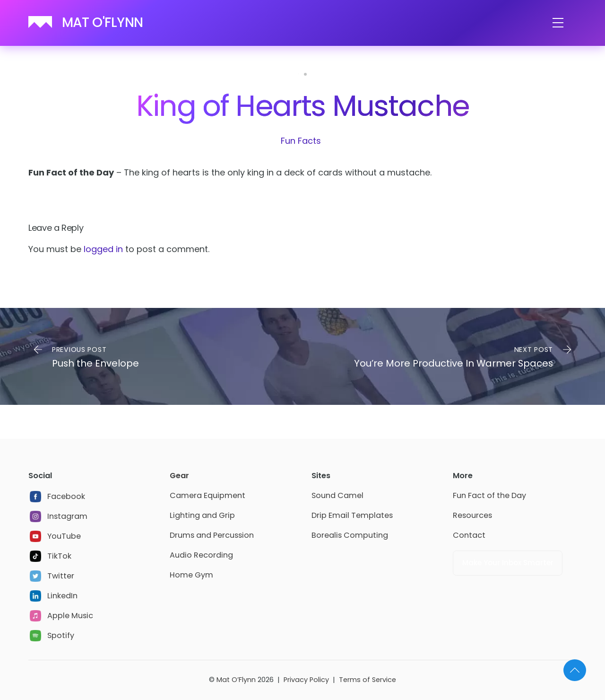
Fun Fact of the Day (489, 495)
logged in (103, 249)
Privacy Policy (306, 680)
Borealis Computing (350, 535)
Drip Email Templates (352, 515)
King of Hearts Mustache (302, 106)
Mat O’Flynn (236, 680)
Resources (472, 515)
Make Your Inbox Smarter (508, 563)
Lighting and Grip (202, 515)
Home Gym (191, 575)
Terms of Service (367, 680)
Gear (179, 476)
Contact (469, 535)
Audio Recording (201, 555)
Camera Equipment (207, 495)
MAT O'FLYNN (103, 22)
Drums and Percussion (212, 535)
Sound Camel (337, 495)
